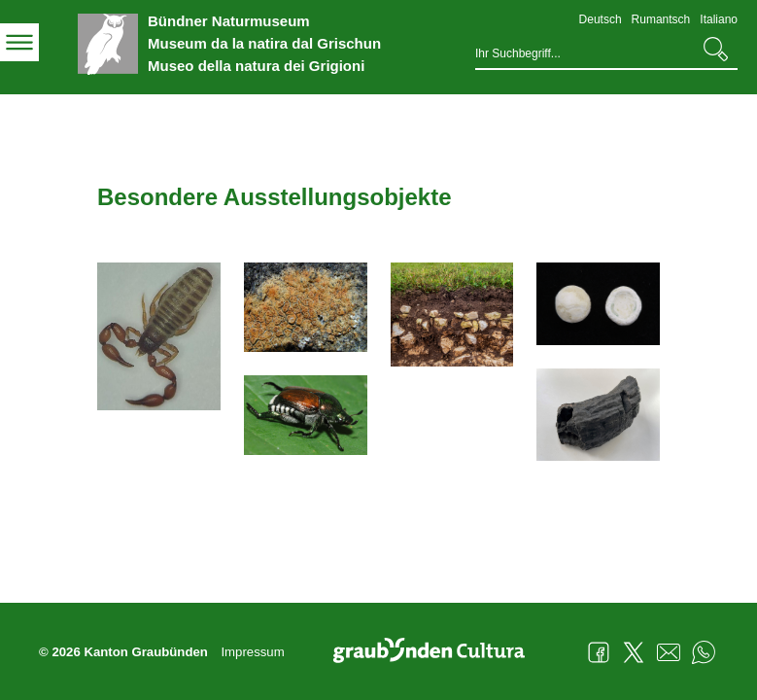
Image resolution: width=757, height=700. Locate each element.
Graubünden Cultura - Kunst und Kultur (436, 652)
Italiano (719, 19)
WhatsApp (704, 652)
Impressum (252, 652)
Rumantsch (661, 19)
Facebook (599, 652)
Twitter (634, 652)
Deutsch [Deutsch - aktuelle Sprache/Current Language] (601, 19)
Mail (669, 652)
